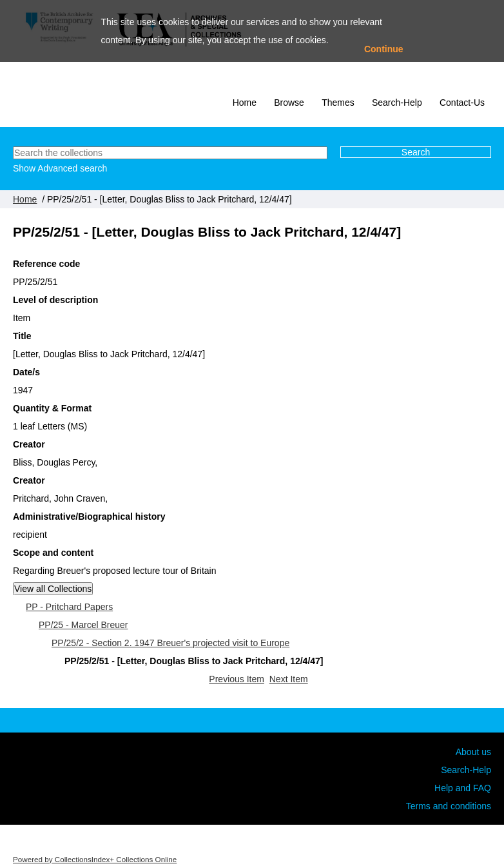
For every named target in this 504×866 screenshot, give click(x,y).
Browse (289, 103)
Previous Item (237, 679)
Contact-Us (462, 103)
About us (473, 752)
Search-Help (397, 103)
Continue (384, 49)
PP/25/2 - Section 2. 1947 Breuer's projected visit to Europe (170, 643)
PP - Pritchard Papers (69, 607)
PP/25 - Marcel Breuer (83, 625)
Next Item (289, 679)
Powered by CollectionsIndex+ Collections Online (95, 859)
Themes (338, 103)
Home (245, 103)
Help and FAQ (463, 788)
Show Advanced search (60, 168)
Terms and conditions (449, 806)
